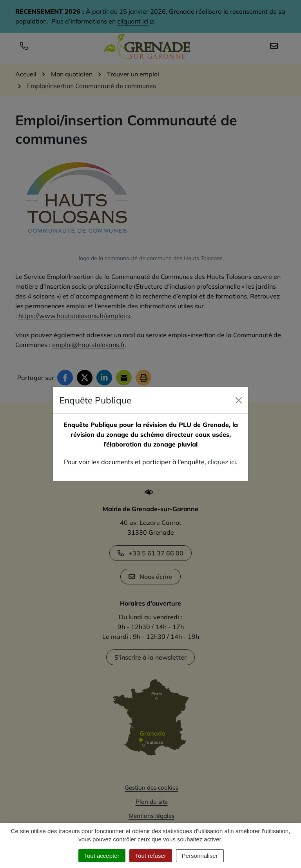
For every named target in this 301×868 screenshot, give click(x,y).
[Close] (239, 400)
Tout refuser (151, 856)
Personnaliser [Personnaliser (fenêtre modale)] (200, 856)
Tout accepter (102, 856)
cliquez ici (222, 462)
